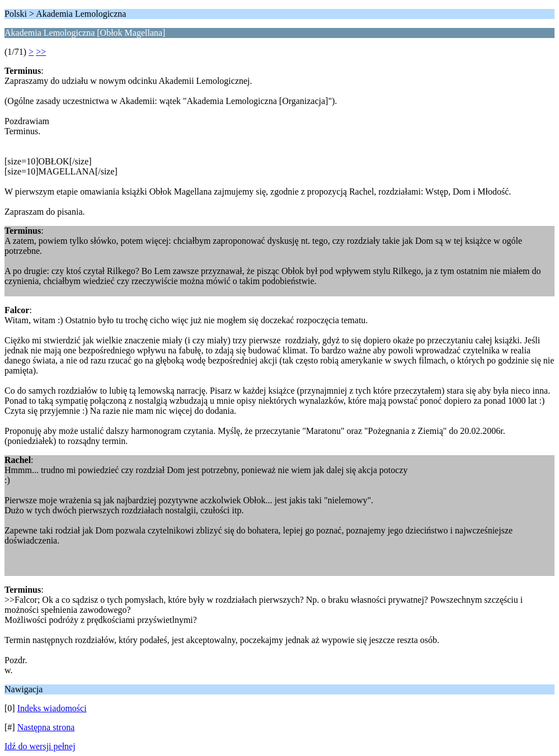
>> (41, 52)
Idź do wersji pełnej (40, 746)
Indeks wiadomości (52, 708)
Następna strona (46, 727)
